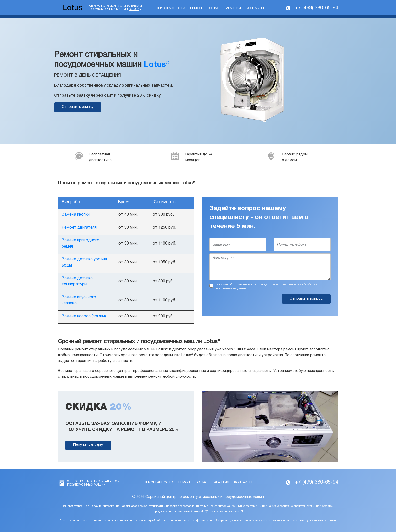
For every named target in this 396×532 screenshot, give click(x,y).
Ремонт (197, 8)
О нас (214, 8)
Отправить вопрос (306, 299)
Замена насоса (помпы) (84, 316)
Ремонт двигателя (79, 228)
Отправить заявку (78, 107)
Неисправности (170, 8)
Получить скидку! (88, 445)
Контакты (255, 8)
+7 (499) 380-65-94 (317, 8)
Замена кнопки (76, 215)
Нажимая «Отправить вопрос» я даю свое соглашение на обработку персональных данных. (266, 287)
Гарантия (233, 8)
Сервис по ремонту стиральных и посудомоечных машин (116, 8)
